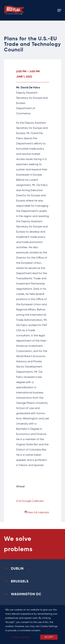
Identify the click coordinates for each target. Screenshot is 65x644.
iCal (19, 501)
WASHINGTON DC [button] (23, 594)
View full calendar (38, 513)
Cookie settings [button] (20, 637)
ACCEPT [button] (49, 637)
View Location (25, 492)
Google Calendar (33, 501)
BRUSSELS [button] (16, 582)
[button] (59, 10)
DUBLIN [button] (14, 569)
